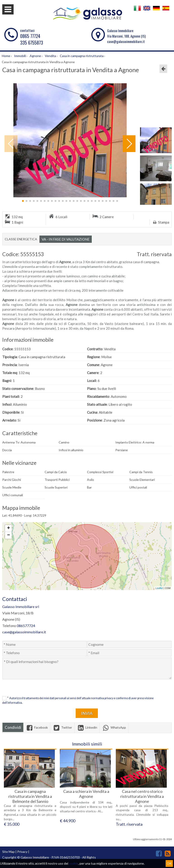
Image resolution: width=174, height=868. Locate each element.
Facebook (37, 727)
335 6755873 (32, 43)
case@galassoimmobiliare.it (126, 41)
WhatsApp (114, 727)
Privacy (22, 852)
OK (169, 863)
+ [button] (8, 528)
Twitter (62, 727)
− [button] (8, 535)
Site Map (8, 852)
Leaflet (159, 588)
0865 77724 (30, 36)
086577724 (26, 626)
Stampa (161, 222)
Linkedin (87, 727)
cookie (74, 863)
